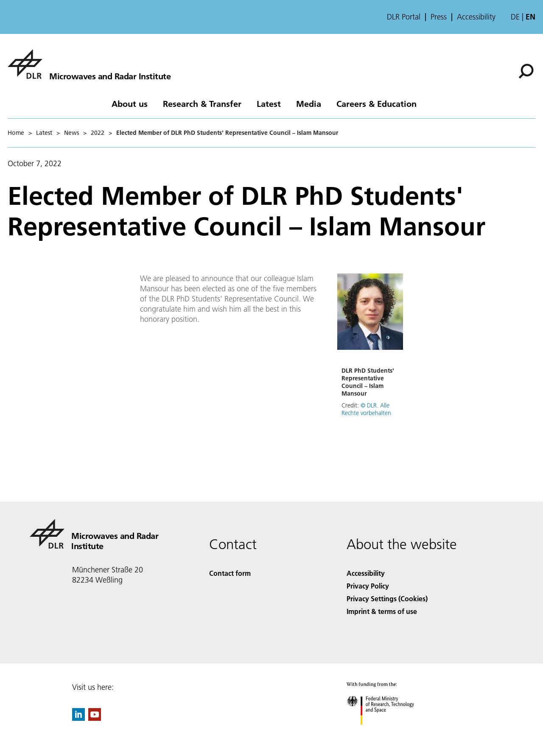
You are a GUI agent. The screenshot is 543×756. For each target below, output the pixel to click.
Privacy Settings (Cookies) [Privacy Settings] (387, 598)
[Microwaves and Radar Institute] (89, 64)
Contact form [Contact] (230, 573)
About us (130, 103)
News (71, 133)
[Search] (526, 71)
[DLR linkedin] (78, 718)
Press (439, 17)
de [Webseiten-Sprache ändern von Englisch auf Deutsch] (515, 17)
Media (309, 103)
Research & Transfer (202, 103)
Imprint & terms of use (382, 611)
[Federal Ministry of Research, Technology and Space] (388, 732)
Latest (269, 103)
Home (16, 133)
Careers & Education (376, 103)
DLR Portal (404, 17)
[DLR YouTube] (95, 718)
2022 (98, 133)
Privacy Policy (368, 586)
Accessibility (476, 17)
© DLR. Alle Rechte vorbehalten (366, 409)
